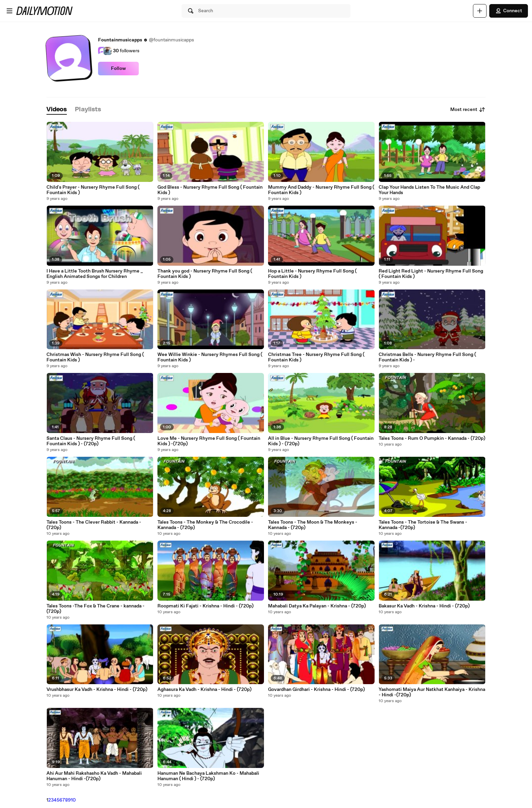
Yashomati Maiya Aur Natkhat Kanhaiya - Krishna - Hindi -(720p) (432, 692)
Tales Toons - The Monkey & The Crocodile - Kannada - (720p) (205, 525)
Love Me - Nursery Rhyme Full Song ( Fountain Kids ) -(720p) (209, 441)
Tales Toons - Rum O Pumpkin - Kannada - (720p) (432, 438)
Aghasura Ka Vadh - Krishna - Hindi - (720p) (204, 690)
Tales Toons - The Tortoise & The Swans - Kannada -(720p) (423, 525)
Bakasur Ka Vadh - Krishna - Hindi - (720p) (424, 606)
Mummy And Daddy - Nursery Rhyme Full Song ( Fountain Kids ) (321, 190)
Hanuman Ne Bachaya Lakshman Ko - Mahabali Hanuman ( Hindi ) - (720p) (208, 776)
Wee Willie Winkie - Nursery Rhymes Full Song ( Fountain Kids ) (210, 357)
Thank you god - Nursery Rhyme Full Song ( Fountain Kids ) (205, 274)
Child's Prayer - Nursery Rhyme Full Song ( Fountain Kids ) (93, 190)
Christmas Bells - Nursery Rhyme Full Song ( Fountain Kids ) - (427, 357)
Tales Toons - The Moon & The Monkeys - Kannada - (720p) (313, 525)
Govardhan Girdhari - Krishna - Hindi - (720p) (316, 690)
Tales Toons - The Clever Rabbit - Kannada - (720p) (94, 525)
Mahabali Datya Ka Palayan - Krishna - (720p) (317, 606)
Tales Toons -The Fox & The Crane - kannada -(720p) (96, 609)
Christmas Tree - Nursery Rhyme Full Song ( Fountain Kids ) (316, 357)
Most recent (468, 110)
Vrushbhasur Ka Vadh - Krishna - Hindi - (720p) (97, 690)
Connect (509, 11)
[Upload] (480, 11)
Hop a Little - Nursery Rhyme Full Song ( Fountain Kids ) (312, 274)
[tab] (57, 110)
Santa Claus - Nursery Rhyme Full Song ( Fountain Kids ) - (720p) (91, 441)
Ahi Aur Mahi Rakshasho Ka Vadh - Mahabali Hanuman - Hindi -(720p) (94, 776)
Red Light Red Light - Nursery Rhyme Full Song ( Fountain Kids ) (431, 274)
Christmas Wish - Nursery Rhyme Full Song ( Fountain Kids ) (95, 357)
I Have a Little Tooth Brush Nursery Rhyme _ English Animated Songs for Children (95, 274)
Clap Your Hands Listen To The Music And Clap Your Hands (429, 190)
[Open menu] (9, 11)
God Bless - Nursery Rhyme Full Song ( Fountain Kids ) (210, 190)
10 (73, 800)
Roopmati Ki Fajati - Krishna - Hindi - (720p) (205, 606)
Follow (118, 69)
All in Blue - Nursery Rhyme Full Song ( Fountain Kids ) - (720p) (321, 441)
